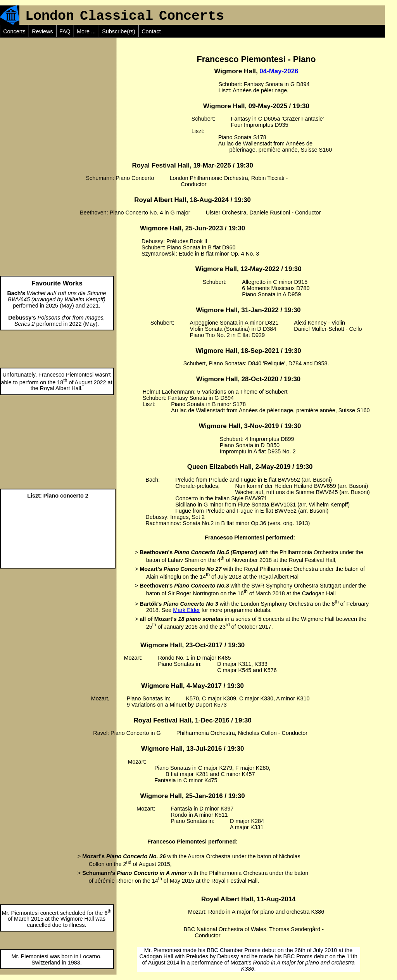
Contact (151, 31)
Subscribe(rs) (119, 31)
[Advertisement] (58, 86)
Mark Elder (186, 610)
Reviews (42, 31)
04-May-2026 (279, 71)
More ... (86, 31)
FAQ (65, 31)
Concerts (14, 31)
